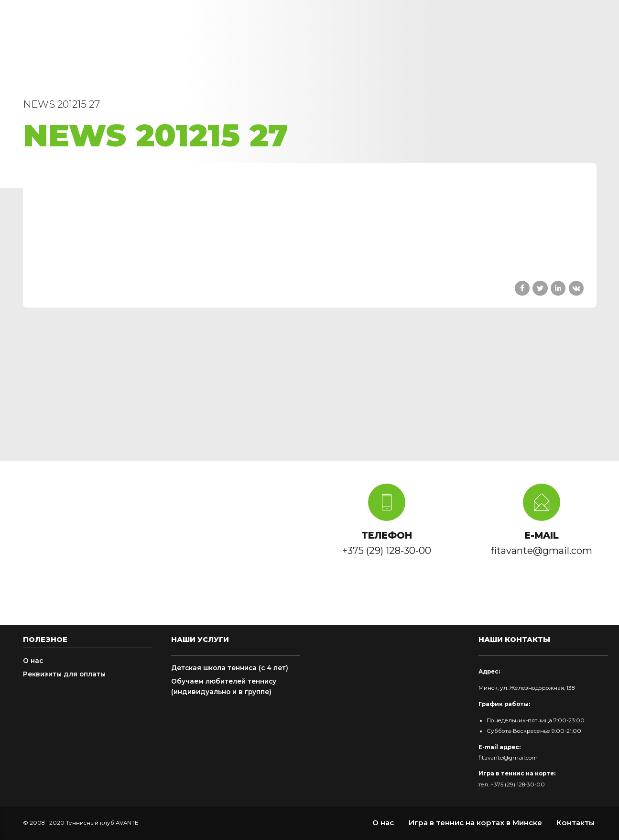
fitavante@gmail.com (508, 758)
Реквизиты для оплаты (64, 674)
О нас (33, 661)
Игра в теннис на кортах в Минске (475, 823)
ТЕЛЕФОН (387, 535)
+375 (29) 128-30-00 (518, 785)
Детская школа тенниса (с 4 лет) (230, 668)
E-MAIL (542, 535)
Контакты (576, 823)
